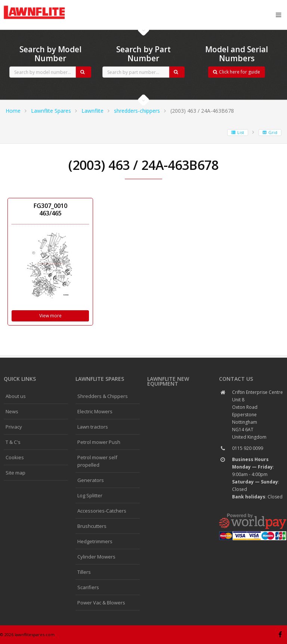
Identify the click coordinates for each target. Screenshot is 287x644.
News (12, 411)
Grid (270, 132)
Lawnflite (92, 111)
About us (16, 396)
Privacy (14, 427)
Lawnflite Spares (51, 111)
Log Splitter (90, 495)
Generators (91, 480)
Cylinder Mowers (96, 557)
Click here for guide (237, 72)
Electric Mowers (95, 411)
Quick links (20, 379)
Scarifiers (88, 587)
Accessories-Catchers (102, 511)
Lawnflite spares (100, 379)
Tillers (84, 572)
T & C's (13, 442)
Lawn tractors (93, 427)
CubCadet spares (45, 6)
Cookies (15, 457)
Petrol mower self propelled (97, 461)
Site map (16, 473)
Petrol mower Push (99, 442)
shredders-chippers (137, 111)
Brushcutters (92, 526)
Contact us (236, 379)
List (238, 132)
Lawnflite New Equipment (168, 381)
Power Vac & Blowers (101, 603)
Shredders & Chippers (103, 396)
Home (13, 111)
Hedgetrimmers (95, 541)
